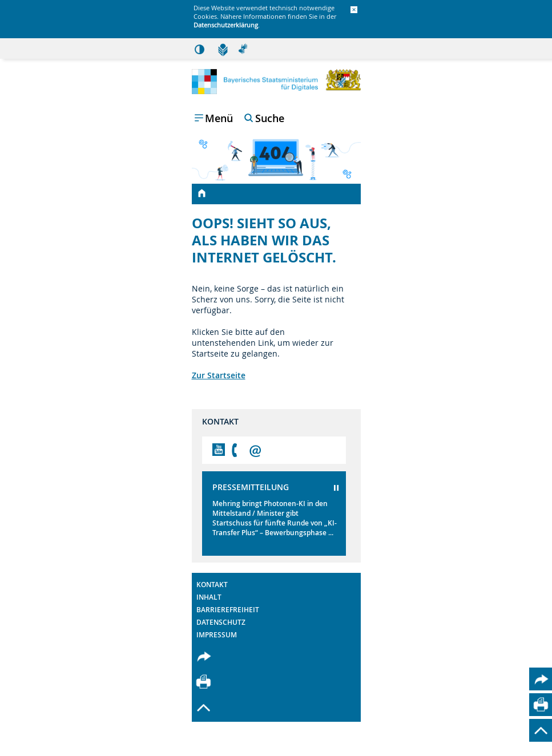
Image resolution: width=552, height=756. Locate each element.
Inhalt (209, 597)
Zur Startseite (219, 375)
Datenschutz (221, 622)
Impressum (217, 635)
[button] (354, 10)
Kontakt (212, 585)
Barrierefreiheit (228, 610)
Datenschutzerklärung (226, 25)
